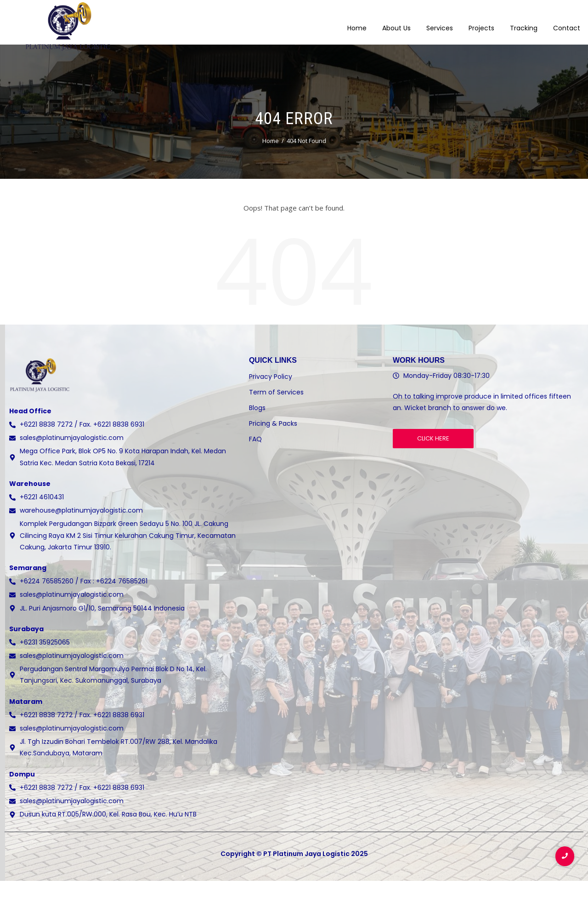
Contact (567, 23)
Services (440, 23)
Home (357, 23)
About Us (396, 23)
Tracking (524, 23)
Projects (481, 23)
